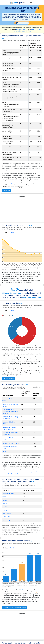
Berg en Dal (6, 520)
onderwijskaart (21, 29)
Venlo (4, 497)
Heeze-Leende (7, 517)
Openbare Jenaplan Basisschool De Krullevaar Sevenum (10, 411)
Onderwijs (6, 191)
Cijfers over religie (8, 379)
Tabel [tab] (12, 232)
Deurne (5, 507)
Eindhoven (6, 510)
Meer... (4, 452)
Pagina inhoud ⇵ (22, 23)
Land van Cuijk (7, 513)
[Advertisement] (22, 210)
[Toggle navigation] (31, 3)
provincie (25, 183)
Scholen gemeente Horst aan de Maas (15, 607)
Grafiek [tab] (5, 232)
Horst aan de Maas (8, 493)
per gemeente (16, 183)
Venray (5, 500)
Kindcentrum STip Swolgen (11, 443)
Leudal (5, 503)
